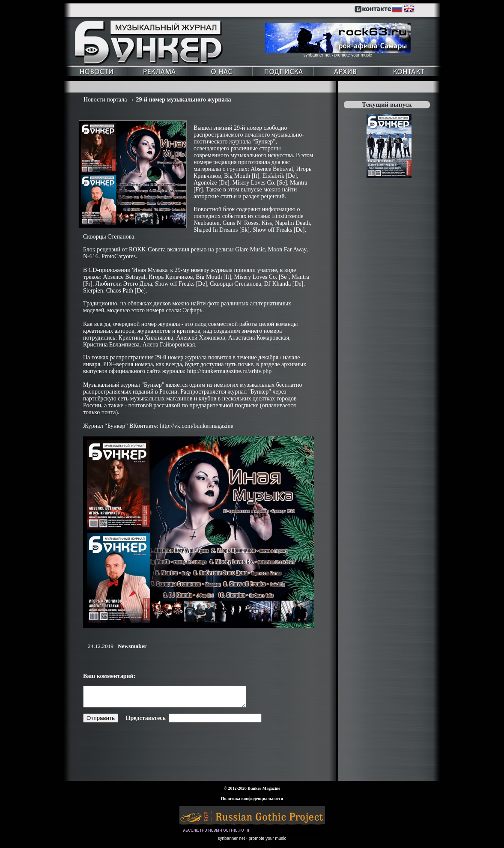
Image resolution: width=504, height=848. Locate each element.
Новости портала (105, 100)
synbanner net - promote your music (337, 55)
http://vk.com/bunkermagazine (196, 426)
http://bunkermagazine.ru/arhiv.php (229, 371)
